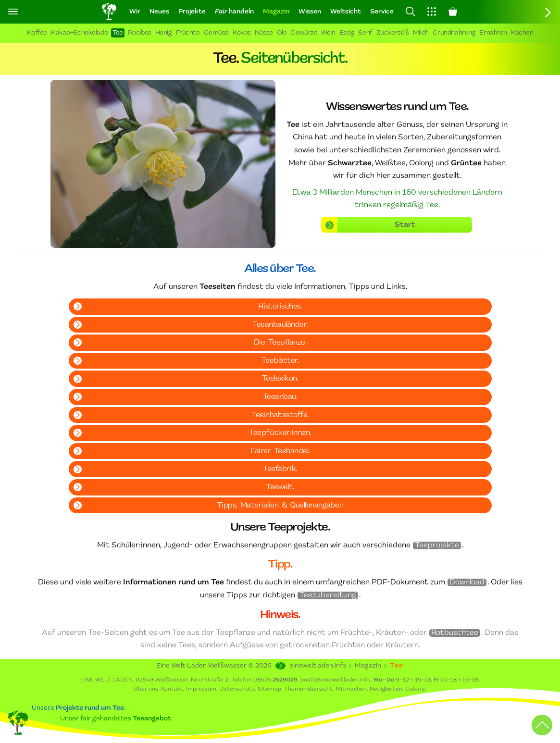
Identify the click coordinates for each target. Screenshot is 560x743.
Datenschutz (237, 689)
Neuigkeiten (386, 689)
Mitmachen (351, 689)
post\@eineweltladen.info (336, 680)
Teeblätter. (280, 361)
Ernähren (493, 33)
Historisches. (280, 307)
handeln (234, 12)
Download (467, 582)
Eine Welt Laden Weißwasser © (214, 666)
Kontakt (172, 689)
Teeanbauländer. (280, 325)
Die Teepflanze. (280, 343)
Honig (164, 33)
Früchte (188, 33)
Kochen (522, 33)
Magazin (276, 12)
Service (382, 12)
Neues (159, 12)
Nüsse (264, 33)
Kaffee (37, 33)
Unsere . (79, 708)
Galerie (415, 689)
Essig (347, 33)
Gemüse (216, 33)
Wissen (310, 12)
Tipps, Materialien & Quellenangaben (280, 506)
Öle (282, 33)
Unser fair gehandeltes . (116, 719)
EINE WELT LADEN (106, 680)
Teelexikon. (280, 379)
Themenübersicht (308, 689)
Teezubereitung (328, 595)
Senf (365, 33)
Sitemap (269, 689)
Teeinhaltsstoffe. (280, 415)
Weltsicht (346, 12)
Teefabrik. (280, 469)
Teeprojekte (437, 545)
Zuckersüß (393, 33)
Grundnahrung (454, 33)
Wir (135, 12)
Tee (118, 33)
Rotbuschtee (455, 633)
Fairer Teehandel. (280, 451)
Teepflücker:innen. (280, 433)
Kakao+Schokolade (79, 33)
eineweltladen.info (318, 666)
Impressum (201, 689)
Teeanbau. (280, 397)
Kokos (242, 33)
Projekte (192, 12)
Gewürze (304, 33)
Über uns (146, 689)
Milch (421, 33)
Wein (328, 33)
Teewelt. (280, 487)
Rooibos (140, 33)
